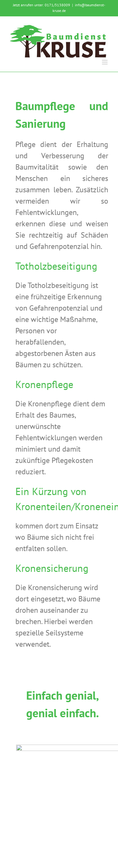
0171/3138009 (57, 5)
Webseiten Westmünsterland (69, 844)
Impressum (90, 833)
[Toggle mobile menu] (105, 62)
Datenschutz (59, 839)
